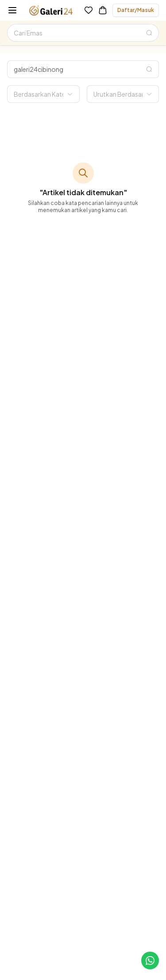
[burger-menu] (12, 10)
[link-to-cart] (103, 10)
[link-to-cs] (150, 960)
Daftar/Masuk (136, 10)
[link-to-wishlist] (89, 10)
